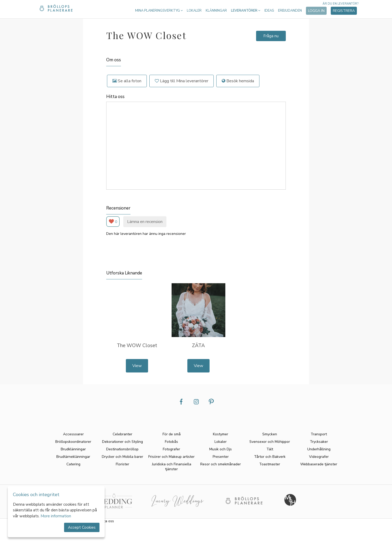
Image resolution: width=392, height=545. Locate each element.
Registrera (344, 11)
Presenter (221, 457)
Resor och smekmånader (221, 464)
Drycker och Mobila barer (122, 457)
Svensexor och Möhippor (270, 442)
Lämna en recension (145, 222)
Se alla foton (127, 81)
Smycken (270, 434)
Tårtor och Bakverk (270, 457)
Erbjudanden (290, 11)
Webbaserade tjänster (319, 464)
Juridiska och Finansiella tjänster (172, 467)
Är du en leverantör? (340, 4)
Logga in (316, 11)
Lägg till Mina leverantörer (182, 81)
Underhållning (319, 449)
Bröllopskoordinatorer (73, 442)
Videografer (319, 457)
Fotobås (171, 442)
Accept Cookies (82, 527)
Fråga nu (271, 36)
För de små (172, 434)
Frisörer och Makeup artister (171, 457)
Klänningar (216, 11)
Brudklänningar (73, 449)
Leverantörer (246, 11)
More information (56, 516)
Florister (122, 464)
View (137, 366)
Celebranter (122, 434)
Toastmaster (270, 464)
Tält (270, 449)
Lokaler (194, 11)
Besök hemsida (238, 81)
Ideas (269, 11)
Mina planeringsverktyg (159, 11)
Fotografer (171, 449)
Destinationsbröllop (122, 449)
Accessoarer (73, 434)
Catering (73, 464)
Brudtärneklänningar (73, 457)
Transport (319, 434)
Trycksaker (319, 442)
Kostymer (221, 434)
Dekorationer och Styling (122, 442)
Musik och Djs (221, 449)
